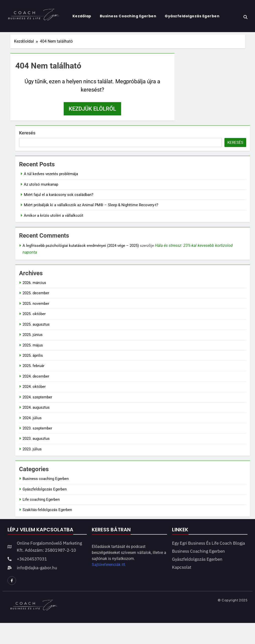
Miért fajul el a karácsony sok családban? (59, 195)
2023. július (32, 449)
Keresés (27, 133)
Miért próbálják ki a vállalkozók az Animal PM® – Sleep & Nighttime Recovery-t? (91, 205)
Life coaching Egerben (41, 499)
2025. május (33, 345)
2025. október (34, 314)
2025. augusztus (36, 324)
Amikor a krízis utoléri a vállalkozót (54, 216)
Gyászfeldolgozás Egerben (192, 16)
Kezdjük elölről (92, 109)
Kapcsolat (182, 567)
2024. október (34, 387)
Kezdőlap (82, 16)
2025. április (33, 355)
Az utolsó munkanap (41, 184)
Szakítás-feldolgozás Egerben (47, 510)
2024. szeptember (37, 397)
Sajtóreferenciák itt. (109, 565)
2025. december (36, 293)
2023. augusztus (36, 439)
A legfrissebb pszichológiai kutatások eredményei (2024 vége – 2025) (81, 246)
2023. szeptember (37, 428)
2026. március (34, 283)
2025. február (33, 366)
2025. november (36, 304)
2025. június (33, 335)
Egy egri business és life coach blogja (208, 543)
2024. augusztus (36, 407)
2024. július (32, 418)
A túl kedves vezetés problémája (51, 174)
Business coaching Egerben (128, 16)
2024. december (36, 376)
